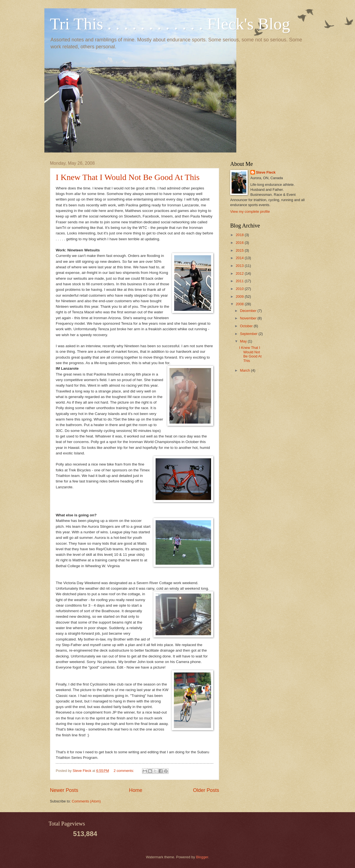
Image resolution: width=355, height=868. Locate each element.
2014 (240, 258)
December (249, 311)
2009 (240, 297)
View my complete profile (250, 212)
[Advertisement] (294, 306)
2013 (240, 266)
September (249, 334)
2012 (240, 273)
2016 (240, 243)
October (247, 326)
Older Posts (206, 790)
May (244, 341)
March (245, 370)
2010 (240, 289)
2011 (240, 281)
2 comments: (124, 771)
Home (136, 790)
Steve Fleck (266, 172)
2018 (240, 235)
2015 (240, 250)
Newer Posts (64, 790)
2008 (240, 304)
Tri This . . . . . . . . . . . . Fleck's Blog (170, 24)
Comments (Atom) (86, 801)
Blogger (202, 857)
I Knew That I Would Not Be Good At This (128, 177)
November (249, 318)
